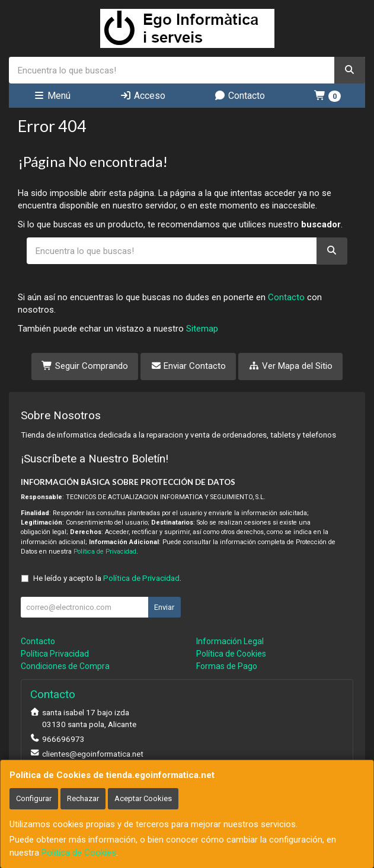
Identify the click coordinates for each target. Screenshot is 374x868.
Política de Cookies (79, 853)
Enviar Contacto (188, 366)
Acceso (143, 96)
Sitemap (202, 329)
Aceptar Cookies (143, 798)
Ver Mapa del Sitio (290, 366)
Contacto (239, 96)
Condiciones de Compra (65, 666)
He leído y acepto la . (107, 578)
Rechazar (83, 798)
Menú (52, 96)
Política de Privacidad (105, 552)
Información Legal (230, 641)
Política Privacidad (55, 654)
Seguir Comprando (85, 366)
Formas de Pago (227, 666)
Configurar (34, 798)
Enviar (164, 607)
